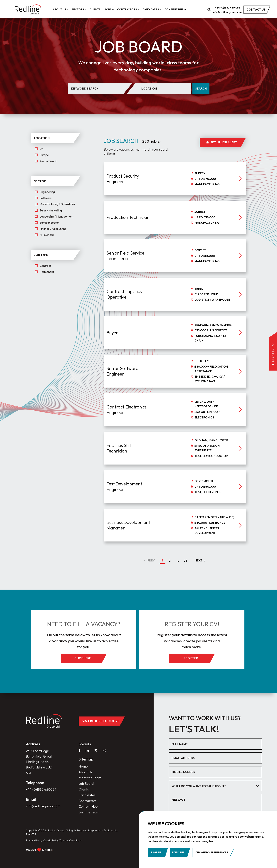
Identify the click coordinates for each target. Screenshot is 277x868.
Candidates (151, 9)
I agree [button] (156, 852)
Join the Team (89, 812)
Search (201, 88)
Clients (95, 9)
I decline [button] (178, 852)
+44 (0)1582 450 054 (228, 8)
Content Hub (175, 9)
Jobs (109, 9)
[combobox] (215, 786)
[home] (28, 10)
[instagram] (104, 750)
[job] (175, 197)
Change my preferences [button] (212, 852)
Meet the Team (90, 778)
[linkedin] (87, 750)
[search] (209, 10)
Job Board (86, 784)
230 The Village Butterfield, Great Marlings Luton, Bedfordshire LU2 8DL (39, 762)
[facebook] (80, 750)
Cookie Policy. (51, 840)
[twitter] (96, 750)
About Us (60, 9)
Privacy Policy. (34, 840)
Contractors (128, 9)
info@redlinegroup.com (228, 12)
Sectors (78, 9)
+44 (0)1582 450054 (41, 789)
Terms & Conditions (70, 840)
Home (83, 766)
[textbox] (213, 786)
